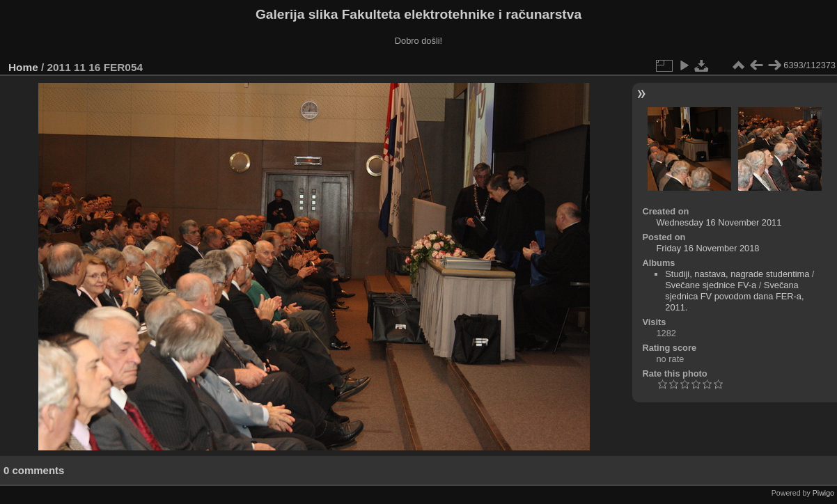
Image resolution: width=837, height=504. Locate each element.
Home (23, 67)
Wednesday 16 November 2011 (719, 222)
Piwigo (823, 493)
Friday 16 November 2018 (708, 248)
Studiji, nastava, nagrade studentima (737, 274)
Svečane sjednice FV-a (711, 285)
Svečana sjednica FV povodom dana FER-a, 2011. (734, 296)
